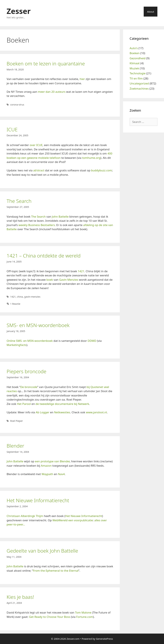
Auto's (134, 48)
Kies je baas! (20, 597)
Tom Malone (83, 612)
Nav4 (61, 474)
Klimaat (135, 63)
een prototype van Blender (52, 461)
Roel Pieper (17, 421)
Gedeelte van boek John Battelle (42, 551)
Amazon (46, 466)
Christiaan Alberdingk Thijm (25, 516)
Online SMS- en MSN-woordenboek (30, 341)
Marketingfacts (17, 345)
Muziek (134, 68)
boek (50, 280)
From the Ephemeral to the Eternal (56, 571)
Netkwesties (62, 412)
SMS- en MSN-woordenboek (38, 325)
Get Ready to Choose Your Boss (50, 617)
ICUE (12, 129)
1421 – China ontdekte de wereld (44, 256)
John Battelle (60, 217)
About (151, 12)
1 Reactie (15, 304)
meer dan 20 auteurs (52, 92)
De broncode (29, 387)
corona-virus (17, 105)
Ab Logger (42, 412)
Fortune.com (85, 617)
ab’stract (39, 170)
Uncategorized (139, 83)
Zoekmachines (139, 89)
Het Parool (24, 404)
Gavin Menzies (69, 280)
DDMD (92, 341)
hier (82, 79)
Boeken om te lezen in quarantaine (46, 64)
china (20, 297)
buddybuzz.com (101, 170)
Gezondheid (138, 58)
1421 (81, 271)
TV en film (136, 78)
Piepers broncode (27, 371)
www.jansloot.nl (96, 412)
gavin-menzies (32, 297)
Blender (15, 446)
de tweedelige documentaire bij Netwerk (62, 404)
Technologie (138, 73)
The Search (19, 201)
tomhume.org (91, 158)
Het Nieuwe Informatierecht (38, 500)
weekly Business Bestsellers (37, 225)
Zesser (19, 11)
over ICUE (36, 145)
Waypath (47, 474)
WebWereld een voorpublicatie (73, 520)
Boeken (135, 53)
